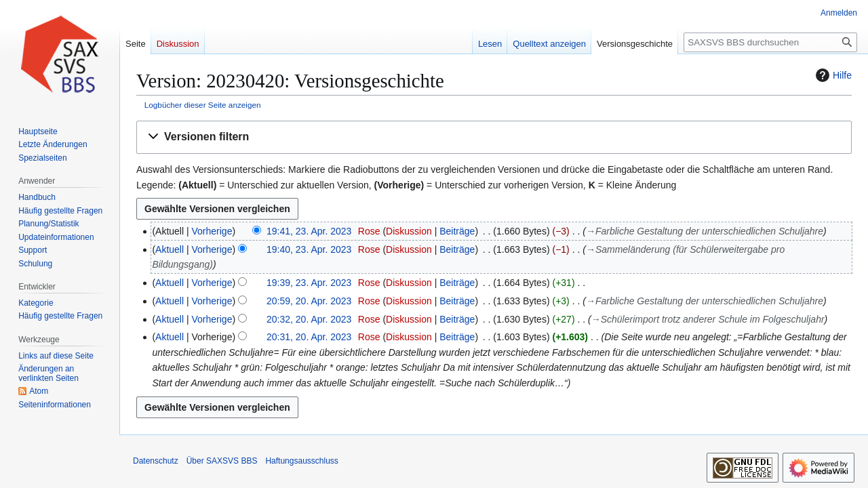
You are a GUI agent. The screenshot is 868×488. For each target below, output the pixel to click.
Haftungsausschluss (301, 461)
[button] (494, 137)
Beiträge (457, 231)
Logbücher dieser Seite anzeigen (203, 105)
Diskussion (409, 231)
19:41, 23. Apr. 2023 (309, 231)
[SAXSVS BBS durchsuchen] (770, 42)
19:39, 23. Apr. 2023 (309, 283)
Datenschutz (156, 461)
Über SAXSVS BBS (222, 461)
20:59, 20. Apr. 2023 (309, 301)
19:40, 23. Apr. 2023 (309, 249)
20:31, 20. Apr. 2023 (309, 337)
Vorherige (212, 231)
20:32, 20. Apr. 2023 (309, 319)
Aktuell (170, 249)
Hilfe (832, 75)
